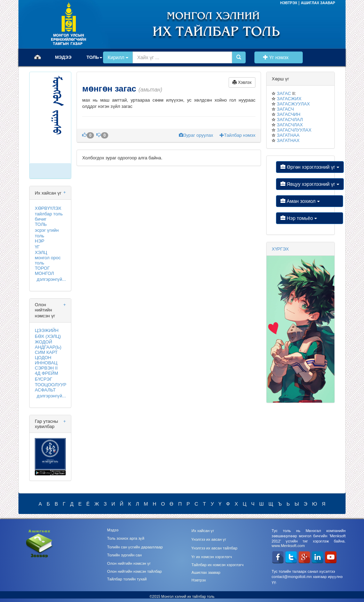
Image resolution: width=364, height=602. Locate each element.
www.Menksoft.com (288, 546)
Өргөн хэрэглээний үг (310, 167)
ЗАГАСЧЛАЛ (290, 120)
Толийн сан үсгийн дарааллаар (135, 547)
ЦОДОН (43, 358)
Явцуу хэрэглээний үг (310, 184)
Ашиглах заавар (206, 572)
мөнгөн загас (110, 89)
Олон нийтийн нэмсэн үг (129, 563)
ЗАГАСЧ (286, 109)
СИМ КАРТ (46, 352)
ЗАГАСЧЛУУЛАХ (294, 130)
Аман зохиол (310, 201)
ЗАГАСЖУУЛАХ (294, 104)
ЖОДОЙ (43, 342)
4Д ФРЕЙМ (46, 373)
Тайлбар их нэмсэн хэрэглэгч (217, 565)
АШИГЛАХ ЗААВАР (318, 3)
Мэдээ (113, 530)
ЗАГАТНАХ (288, 140)
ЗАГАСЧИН (289, 114)
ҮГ (37, 247)
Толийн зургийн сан (125, 555)
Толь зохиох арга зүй (126, 538)
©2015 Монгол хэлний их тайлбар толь (182, 597)
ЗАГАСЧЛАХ (290, 125)
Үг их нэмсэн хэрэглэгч (212, 557)
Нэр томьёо (310, 218)
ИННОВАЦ (46, 363)
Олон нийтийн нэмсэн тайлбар (134, 571)
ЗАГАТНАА (288, 135)
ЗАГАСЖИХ (289, 99)
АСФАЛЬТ (45, 390)
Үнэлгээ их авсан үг (209, 539)
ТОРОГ (42, 268)
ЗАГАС (284, 93)
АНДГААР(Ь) (48, 347)
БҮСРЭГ (43, 379)
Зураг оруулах (197, 135)
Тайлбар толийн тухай (127, 579)
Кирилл (118, 57)
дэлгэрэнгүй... (51, 279)
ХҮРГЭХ (280, 249)
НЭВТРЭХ (289, 3)
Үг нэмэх (278, 57)
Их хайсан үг (203, 531)
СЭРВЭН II (46, 368)
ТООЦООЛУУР (51, 385)
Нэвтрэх (199, 580)
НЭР (39, 241)
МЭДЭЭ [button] (63, 57)
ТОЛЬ (41, 224)
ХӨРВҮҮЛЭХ (48, 208)
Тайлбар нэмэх (238, 135)
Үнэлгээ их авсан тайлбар (214, 548)
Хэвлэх (242, 82)
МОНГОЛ (44, 273)
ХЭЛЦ (41, 252)
